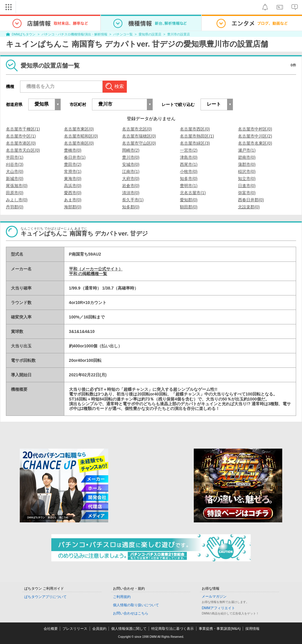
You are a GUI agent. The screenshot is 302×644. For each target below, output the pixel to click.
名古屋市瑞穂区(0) (139, 136)
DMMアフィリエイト (218, 608)
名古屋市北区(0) (137, 129)
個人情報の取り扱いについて (136, 605)
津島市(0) (189, 157)
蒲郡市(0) (247, 164)
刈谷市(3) (15, 164)
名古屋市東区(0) (79, 129)
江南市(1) (131, 171)
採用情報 (252, 629)
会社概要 (51, 629)
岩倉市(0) (131, 186)
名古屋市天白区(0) (23, 150)
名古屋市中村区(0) (255, 129)
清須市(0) (131, 193)
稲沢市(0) (247, 171)
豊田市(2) (73, 164)
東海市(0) (73, 179)
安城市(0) (131, 164)
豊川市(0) (131, 157)
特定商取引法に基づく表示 (173, 629)
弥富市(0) (247, 193)
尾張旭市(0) (17, 186)
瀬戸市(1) (247, 150)
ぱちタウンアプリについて (45, 597)
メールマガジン (214, 596)
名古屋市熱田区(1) (197, 136)
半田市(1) (15, 157)
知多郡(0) (131, 207)
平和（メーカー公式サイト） (96, 269)
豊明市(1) (189, 186)
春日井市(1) (75, 157)
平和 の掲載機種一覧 (88, 274)
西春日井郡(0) (251, 200)
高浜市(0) (73, 186)
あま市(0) (73, 200)
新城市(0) (15, 179)
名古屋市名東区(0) (255, 143)
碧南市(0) (247, 157)
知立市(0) (247, 179)
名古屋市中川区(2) (255, 136)
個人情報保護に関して (129, 629)
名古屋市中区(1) (21, 136)
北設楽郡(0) (249, 207)
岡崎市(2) (131, 150)
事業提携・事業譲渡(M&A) (220, 629)
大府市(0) (131, 179)
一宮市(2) (189, 150)
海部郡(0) (73, 207)
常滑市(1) (73, 171)
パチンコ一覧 (123, 34)
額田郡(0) (189, 207)
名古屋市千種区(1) (23, 129)
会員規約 (99, 629)
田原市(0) (15, 193)
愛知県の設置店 (150, 34)
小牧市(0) (189, 171)
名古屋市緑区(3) (195, 143)
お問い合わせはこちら (131, 613)
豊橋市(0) (73, 150)
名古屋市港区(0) (21, 143)
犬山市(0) (15, 171)
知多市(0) (189, 179)
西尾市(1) (189, 164)
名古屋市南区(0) (79, 143)
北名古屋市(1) (193, 193)
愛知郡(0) (189, 200)
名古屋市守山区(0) (139, 143)
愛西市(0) (73, 193)
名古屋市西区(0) (195, 129)
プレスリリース (75, 629)
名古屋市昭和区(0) (81, 136)
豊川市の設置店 (179, 34)
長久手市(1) (133, 200)
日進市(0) (247, 186)
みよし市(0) (17, 200)
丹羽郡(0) (15, 207)
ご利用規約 (122, 597)
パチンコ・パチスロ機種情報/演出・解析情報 (74, 34)
